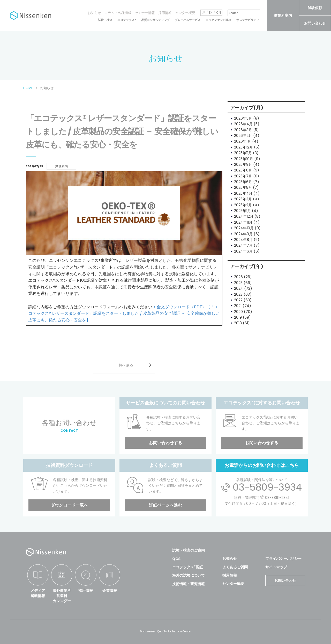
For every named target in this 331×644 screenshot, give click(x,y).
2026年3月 (243, 130)
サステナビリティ (248, 20)
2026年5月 (243, 118)
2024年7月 (243, 245)
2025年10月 (244, 159)
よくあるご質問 (235, 567)
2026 (238, 277)
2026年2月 (243, 136)
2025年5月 (243, 187)
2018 (238, 323)
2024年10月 (244, 228)
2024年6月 (243, 251)
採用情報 (165, 13)
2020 (238, 312)
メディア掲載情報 (38, 593)
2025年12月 (243, 147)
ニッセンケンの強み (218, 20)
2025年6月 (243, 182)
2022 (238, 300)
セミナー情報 (145, 13)
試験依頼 (315, 8)
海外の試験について (189, 575)
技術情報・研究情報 (189, 584)
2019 (238, 317)
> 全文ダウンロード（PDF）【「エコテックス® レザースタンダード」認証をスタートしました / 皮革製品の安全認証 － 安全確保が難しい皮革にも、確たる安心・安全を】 (124, 313)
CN (219, 13)
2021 (238, 306)
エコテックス (127, 20)
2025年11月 (243, 153)
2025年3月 (243, 199)
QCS (176, 559)
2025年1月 (242, 211)
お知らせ (94, 13)
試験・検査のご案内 (189, 550)
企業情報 (110, 591)
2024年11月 (243, 222)
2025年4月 (243, 193)
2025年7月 (243, 176)
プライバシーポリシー (283, 559)
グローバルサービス (188, 20)
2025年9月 (243, 164)
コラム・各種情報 (118, 13)
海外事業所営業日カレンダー (62, 596)
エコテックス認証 (188, 567)
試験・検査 (105, 20)
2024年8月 (243, 240)
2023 (238, 294)
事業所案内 (283, 15)
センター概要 (185, 13)
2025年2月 (243, 205)
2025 (238, 283)
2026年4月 (243, 124)
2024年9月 (243, 234)
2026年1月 (243, 141)
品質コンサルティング (155, 20)
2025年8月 (243, 170)
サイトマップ (276, 567)
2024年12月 (244, 216)
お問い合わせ (315, 23)
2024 (239, 288)
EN (211, 13)
